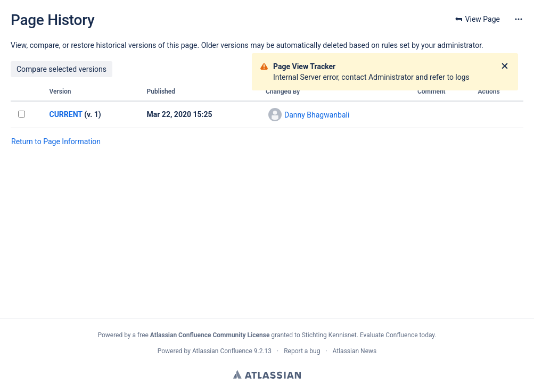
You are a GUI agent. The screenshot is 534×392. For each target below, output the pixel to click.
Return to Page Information (56, 141)
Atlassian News (355, 351)
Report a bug (302, 351)
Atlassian (267, 374)
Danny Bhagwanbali (317, 115)
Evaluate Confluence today (397, 335)
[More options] (519, 19)
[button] (519, 19)
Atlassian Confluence (222, 351)
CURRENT (65, 114)
